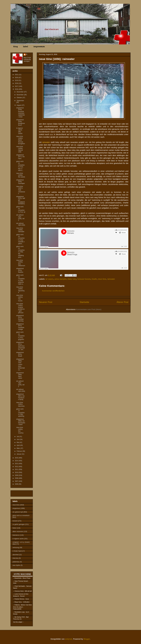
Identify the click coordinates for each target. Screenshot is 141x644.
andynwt (69, 639)
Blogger (87, 639)
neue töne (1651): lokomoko (20, 404)
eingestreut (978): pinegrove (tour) (21, 122)
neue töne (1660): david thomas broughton (21, 140)
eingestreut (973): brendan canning (20, 318)
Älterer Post (122, 302)
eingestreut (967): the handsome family (20, 397)
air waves (50, 279)
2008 (17, 478)
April (18, 445)
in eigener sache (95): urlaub (20, 131)
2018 (17, 83)
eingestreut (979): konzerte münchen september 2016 (21, 112)
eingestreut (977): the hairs (20, 157)
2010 (17, 472)
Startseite (84, 302)
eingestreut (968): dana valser (20, 375)
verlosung (16, 548)
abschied (16, 555)
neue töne (102, 279)
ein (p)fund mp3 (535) (21, 390)
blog (15, 47)
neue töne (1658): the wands (21, 175)
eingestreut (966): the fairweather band (21, 422)
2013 (17, 464)
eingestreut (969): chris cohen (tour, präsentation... (21, 364)
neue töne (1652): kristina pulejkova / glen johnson (20, 308)
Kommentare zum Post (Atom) (89, 309)
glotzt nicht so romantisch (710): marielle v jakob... (20, 239)
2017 (17, 86)
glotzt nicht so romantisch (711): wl (21, 209)
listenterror (16, 535)
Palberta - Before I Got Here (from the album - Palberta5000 (22, 607)
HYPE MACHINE (22, 574)
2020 (17, 78)
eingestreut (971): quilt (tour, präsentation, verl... (21, 346)
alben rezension (18, 532)
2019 (17, 80)
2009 (17, 475)
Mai (18, 442)
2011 (17, 469)
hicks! (14, 528)
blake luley (72, 279)
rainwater (111, 279)
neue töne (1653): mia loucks (20, 298)
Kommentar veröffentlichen (53, 291)
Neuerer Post (46, 302)
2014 (17, 461)
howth (94, 279)
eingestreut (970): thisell (20, 354)
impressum (39, 47)
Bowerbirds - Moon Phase (22, 578)
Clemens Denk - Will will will (23, 591)
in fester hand (17, 551)
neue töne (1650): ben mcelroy (20, 430)
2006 (17, 484)
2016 (17, 89)
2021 (17, 75)
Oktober (20, 98)
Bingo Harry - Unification (22, 602)
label (26, 47)
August (19, 105)
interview (15, 558)
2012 (17, 467)
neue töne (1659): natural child (20, 149)
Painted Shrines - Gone (22, 599)
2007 (17, 481)
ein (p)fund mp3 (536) (21, 224)
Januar (19, 454)
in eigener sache (18, 539)
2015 (17, 458)
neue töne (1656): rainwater (20, 230)
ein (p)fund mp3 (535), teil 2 (20, 384)
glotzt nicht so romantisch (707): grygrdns (20, 336)
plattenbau (16, 562)
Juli (18, 437)
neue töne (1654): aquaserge (20, 290)
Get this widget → (19, 622)
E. (27, 54)
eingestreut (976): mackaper (21, 182)
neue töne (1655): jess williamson (21, 263)
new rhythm (16, 565)
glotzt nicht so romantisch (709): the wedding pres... (20, 252)
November (20, 95)
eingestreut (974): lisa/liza (20, 270)
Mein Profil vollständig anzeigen (27, 59)
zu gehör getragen (19, 524)
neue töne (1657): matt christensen (21, 190)
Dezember (20, 92)
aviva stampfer (61, 279)
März (19, 448)
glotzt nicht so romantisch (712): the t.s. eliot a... (20, 166)
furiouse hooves (84, 279)
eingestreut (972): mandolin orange (20, 327)
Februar (19, 451)
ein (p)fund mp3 (18, 512)
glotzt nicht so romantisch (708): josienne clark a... (20, 280)
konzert (15, 521)
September (20, 101)
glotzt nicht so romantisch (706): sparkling (20, 413)
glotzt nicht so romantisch (21, 516)
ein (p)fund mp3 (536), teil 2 (20, 218)
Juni (18, 439)
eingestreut (16, 508)
